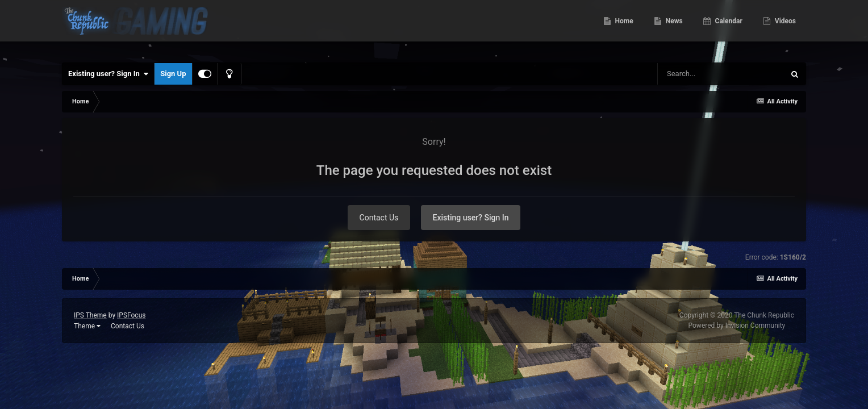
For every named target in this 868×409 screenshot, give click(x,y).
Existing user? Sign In (108, 74)
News (673, 28)
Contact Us (379, 218)
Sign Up (173, 74)
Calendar (728, 28)
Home (623, 28)
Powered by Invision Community (737, 325)
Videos (784, 28)
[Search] (721, 74)
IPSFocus (131, 315)
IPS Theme (90, 315)
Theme (87, 326)
